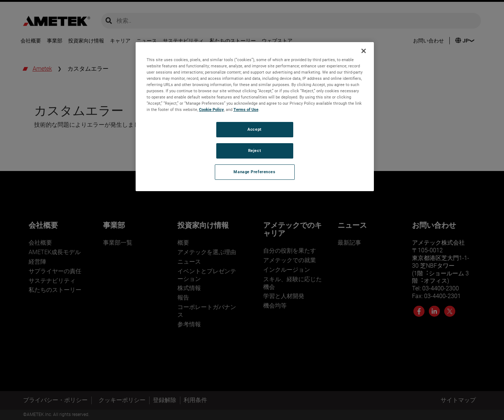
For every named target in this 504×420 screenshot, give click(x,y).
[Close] (364, 51)
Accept (254, 129)
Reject (255, 150)
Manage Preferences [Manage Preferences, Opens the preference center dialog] (254, 172)
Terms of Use (246, 109)
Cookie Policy (211, 109)
